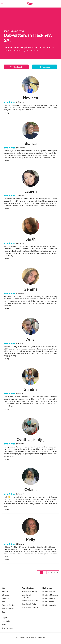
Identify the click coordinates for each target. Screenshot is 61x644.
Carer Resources (7, 628)
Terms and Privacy (8, 609)
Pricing (4, 624)
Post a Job (45, 67)
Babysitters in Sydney (30, 591)
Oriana (30, 489)
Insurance (5, 598)
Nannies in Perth (48, 602)
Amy (30, 339)
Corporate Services (8, 605)
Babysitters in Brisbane (30, 601)
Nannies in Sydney (49, 591)
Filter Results (16, 67)
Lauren (31, 191)
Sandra (30, 389)
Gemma (30, 289)
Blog (3, 612)
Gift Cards (5, 595)
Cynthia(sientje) (30, 439)
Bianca (31, 143)
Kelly (31, 540)
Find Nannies (47, 588)
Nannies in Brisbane (49, 598)
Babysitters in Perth (29, 604)
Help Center (6, 621)
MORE (6, 113)
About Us (5, 591)
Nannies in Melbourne (50, 595)
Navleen (31, 98)
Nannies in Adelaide (49, 605)
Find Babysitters (28, 588)
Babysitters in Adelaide (30, 607)
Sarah (30, 239)
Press (4, 602)
